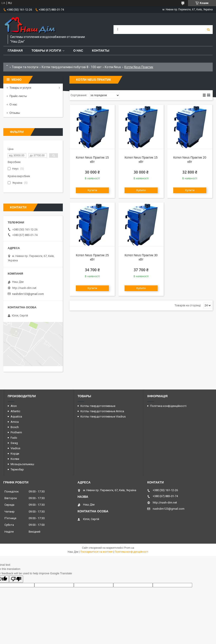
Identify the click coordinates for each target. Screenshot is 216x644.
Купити (92, 190)
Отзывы (15, 113)
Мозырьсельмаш (22, 464)
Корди (15, 454)
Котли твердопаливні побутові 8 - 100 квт (72, 67)
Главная (15, 51)
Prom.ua (129, 548)
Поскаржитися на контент (96, 552)
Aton (14, 406)
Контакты (101, 51)
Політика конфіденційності (168, 406)
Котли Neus (113, 67)
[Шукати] (208, 30)
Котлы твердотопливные (98, 406)
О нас (78, 51)
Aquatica (16, 417)
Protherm (16, 432)
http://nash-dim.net (24, 288)
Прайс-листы (18, 96)
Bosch (15, 427)
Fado (14, 438)
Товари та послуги (25, 67)
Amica (15, 422)
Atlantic (15, 411)
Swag (14, 443)
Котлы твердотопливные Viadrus (103, 417)
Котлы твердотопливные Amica (102, 411)
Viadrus (15, 448)
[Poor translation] (16, 579)
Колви (15, 459)
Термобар (17, 469)
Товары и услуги (46, 51)
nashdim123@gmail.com (28, 294)
